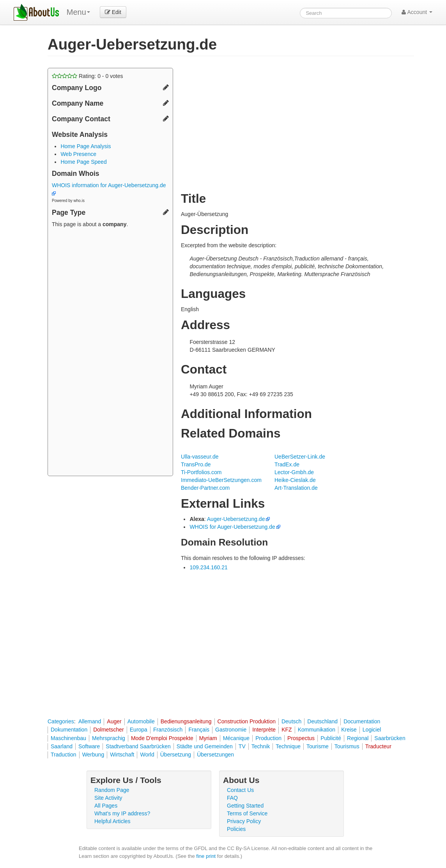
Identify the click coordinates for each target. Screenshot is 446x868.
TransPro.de (196, 464)
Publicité (331, 738)
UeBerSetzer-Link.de (300, 457)
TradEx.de (287, 464)
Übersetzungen (215, 755)
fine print (206, 856)
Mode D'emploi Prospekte (162, 738)
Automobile (141, 721)
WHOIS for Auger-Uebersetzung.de (232, 527)
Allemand (90, 721)
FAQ (232, 798)
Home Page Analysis (86, 146)
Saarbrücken (390, 738)
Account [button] (417, 12)
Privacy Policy (244, 821)
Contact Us (240, 790)
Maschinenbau (68, 738)
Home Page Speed (83, 162)
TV (242, 746)
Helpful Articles (112, 821)
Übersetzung (176, 755)
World (147, 755)
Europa (139, 730)
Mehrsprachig (109, 738)
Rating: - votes (88, 76)
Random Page (112, 790)
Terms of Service (247, 813)
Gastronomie (231, 730)
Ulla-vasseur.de (200, 457)
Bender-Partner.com (205, 488)
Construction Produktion (247, 721)
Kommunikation (317, 730)
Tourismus (347, 746)
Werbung (93, 755)
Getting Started (245, 806)
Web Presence (78, 154)
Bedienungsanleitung (186, 721)
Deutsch (291, 721)
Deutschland (322, 721)
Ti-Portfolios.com (201, 472)
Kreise (349, 730)
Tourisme (318, 746)
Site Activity (108, 798)
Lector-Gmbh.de (294, 472)
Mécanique (236, 738)
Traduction (64, 755)
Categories (61, 721)
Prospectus (301, 738)
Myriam (208, 738)
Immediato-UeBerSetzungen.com (221, 480)
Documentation (362, 721)
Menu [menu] (78, 12)
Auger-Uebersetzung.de (236, 519)
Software (89, 746)
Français (199, 730)
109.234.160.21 (208, 567)
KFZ (287, 730)
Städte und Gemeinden (205, 746)
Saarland (62, 746)
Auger (114, 721)
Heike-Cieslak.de (295, 480)
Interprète (264, 730)
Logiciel (372, 730)
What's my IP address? (122, 813)
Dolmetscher (109, 730)
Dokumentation (69, 730)
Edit (113, 12)
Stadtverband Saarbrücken (138, 746)
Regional (358, 738)
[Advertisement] (110, 353)
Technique (288, 746)
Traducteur (378, 746)
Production (268, 738)
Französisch (168, 730)
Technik (261, 746)
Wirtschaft (122, 755)
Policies (236, 829)
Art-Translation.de (296, 488)
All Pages (106, 806)
